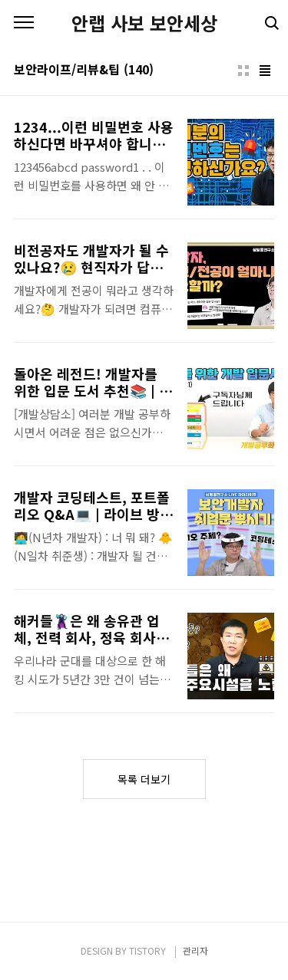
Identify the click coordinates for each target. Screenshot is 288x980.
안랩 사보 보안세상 (144, 23)
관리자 (195, 950)
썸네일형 (243, 71)
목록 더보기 (144, 779)
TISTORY (147, 950)
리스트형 (265, 71)
